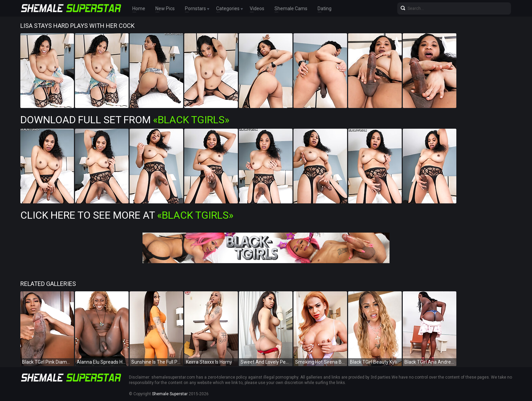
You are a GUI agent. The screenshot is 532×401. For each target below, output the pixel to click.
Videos (257, 8)
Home (139, 8)
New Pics (165, 8)
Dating (325, 8)
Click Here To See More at (127, 215)
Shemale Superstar (170, 394)
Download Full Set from (125, 120)
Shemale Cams (291, 8)
